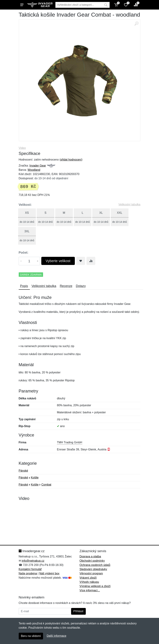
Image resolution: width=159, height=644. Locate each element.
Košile (35, 478)
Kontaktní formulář (30, 569)
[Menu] (22, 5)
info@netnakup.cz (33, 561)
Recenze (66, 286)
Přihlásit (78, 611)
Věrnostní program (91, 573)
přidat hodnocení (71, 160)
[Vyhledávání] (79, 5)
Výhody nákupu (89, 582)
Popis (24, 286)
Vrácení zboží (88, 578)
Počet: (24, 253)
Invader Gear (38, 166)
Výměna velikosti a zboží (95, 586)
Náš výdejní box (49, 573)
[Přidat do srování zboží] (91, 261)
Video (22, 148)
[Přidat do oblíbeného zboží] (81, 261)
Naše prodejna (28, 573)
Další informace (56, 636)
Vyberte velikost (58, 261)
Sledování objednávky (93, 569)
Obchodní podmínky (92, 561)
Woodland (34, 170)
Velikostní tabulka (129, 204)
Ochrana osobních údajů (95, 565)
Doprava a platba (90, 556)
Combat (46, 485)
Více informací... (90, 590)
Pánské (23, 471)
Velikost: (25, 205)
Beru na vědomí (31, 636)
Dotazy (81, 286)
